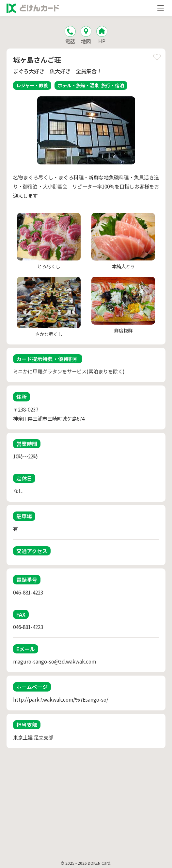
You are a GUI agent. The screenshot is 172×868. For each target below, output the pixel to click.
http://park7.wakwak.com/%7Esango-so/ (61, 699)
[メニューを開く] (161, 8)
